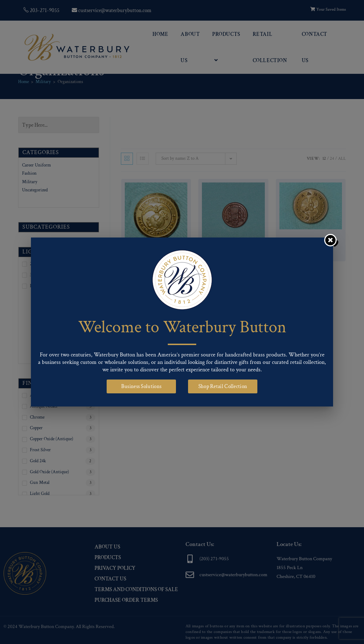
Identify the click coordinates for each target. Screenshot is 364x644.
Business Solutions (141, 386)
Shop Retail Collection (223, 386)
